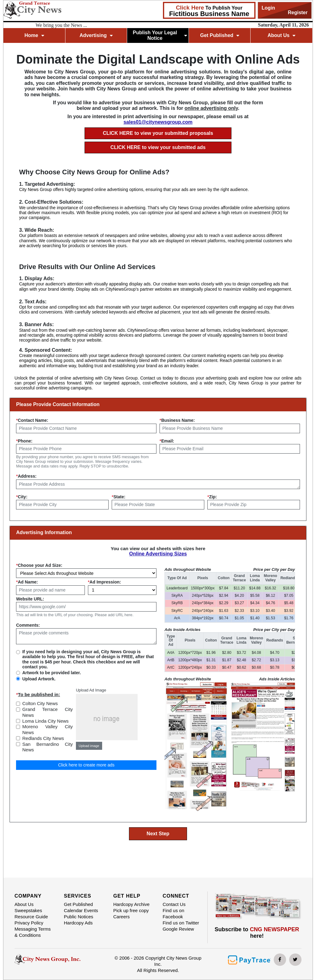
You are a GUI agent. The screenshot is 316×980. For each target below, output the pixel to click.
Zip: (212, 497)
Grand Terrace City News (48, 712)
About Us (281, 35)
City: (22, 497)
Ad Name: (27, 582)
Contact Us (174, 904)
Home (34, 35)
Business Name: (177, 420)
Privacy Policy (29, 923)
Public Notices (79, 917)
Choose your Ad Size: (39, 565)
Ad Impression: (104, 582)
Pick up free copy (131, 910)
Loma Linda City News (45, 721)
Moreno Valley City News (48, 729)
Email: (167, 441)
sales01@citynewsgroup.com (158, 122)
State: (118, 497)
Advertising (96, 35)
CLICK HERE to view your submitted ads (158, 147)
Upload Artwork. (39, 679)
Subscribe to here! (257, 933)
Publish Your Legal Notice (160, 35)
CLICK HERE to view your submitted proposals (158, 133)
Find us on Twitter (181, 923)
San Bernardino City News (48, 747)
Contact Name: (32, 420)
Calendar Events (81, 910)
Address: (26, 476)
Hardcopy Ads (78, 923)
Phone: (24, 441)
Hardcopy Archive (131, 904)
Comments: (28, 625)
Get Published (220, 35)
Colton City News (40, 703)
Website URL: (30, 599)
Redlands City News (43, 738)
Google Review (178, 929)
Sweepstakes (28, 910)
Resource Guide (31, 917)
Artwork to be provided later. (52, 673)
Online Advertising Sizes (158, 554)
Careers (121, 917)
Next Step (158, 834)
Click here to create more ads (86, 765)
